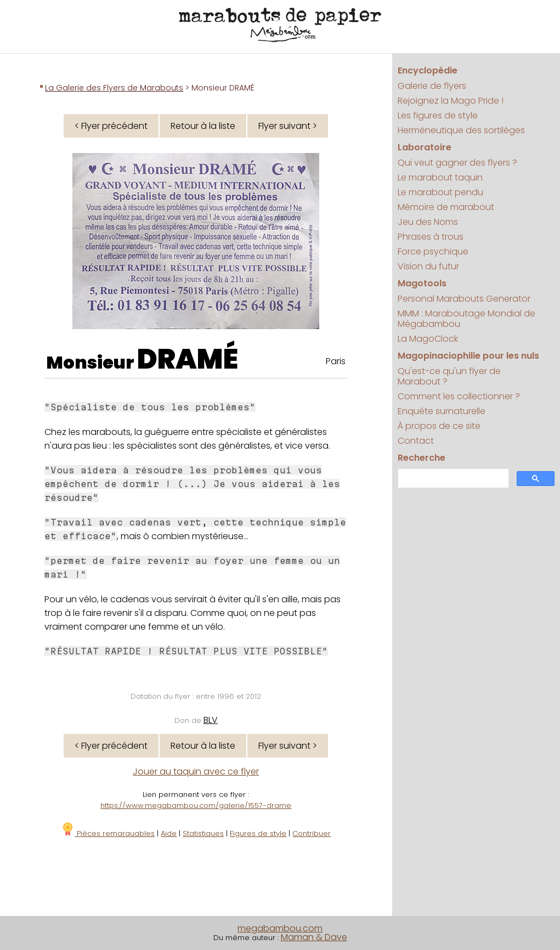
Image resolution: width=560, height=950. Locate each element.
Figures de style (258, 833)
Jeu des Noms (428, 222)
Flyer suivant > (288, 126)
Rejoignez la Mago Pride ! (451, 101)
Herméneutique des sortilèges (461, 130)
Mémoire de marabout (446, 207)
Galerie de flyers (432, 86)
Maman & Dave (314, 937)
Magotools (422, 283)
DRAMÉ (188, 359)
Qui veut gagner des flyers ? (457, 163)
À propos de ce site (439, 426)
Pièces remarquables (108, 833)
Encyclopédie (428, 70)
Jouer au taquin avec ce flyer (196, 771)
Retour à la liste (203, 126)
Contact (416, 441)
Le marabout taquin (440, 177)
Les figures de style (438, 115)
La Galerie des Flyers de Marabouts (114, 88)
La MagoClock (428, 339)
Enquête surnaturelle (442, 411)
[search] (452, 479)
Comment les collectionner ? (459, 396)
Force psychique (433, 251)
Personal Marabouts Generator (464, 299)
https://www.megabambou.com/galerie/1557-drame (196, 805)
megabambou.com (280, 928)
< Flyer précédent (111, 126)
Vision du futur (428, 266)
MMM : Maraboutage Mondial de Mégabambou (466, 319)
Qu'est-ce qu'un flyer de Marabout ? (449, 376)
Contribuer (312, 833)
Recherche (422, 458)
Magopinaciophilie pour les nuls (468, 356)
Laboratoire (425, 147)
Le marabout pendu (440, 192)
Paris (336, 361)
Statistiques (203, 833)
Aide (169, 833)
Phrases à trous (431, 237)
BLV (211, 720)
